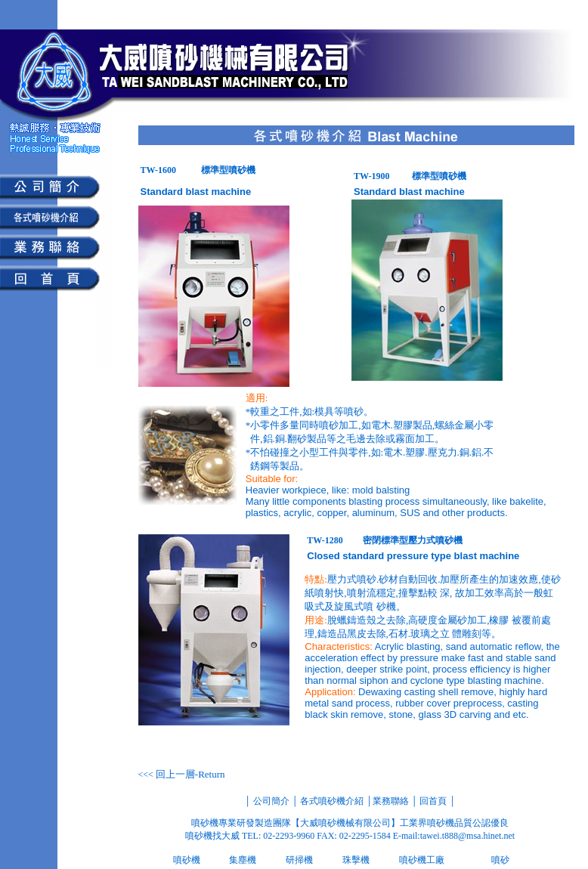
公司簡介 (270, 801)
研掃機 (299, 860)
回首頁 (432, 801)
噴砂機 (187, 860)
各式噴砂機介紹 (332, 801)
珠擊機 (356, 860)
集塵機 (243, 860)
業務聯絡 (391, 801)
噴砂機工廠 (422, 860)
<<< (182, 775)
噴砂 (500, 860)
